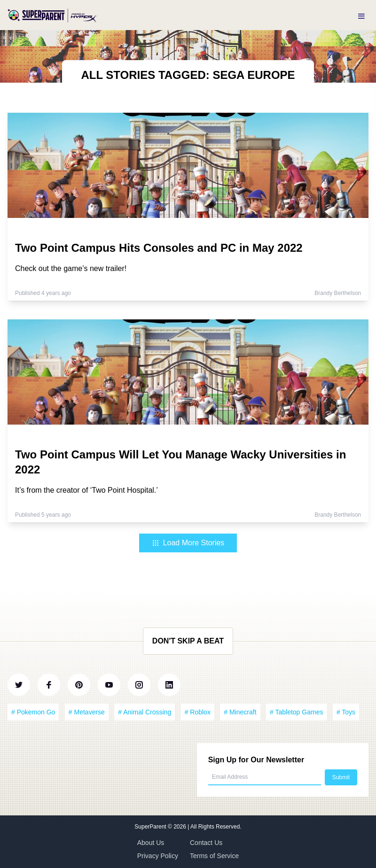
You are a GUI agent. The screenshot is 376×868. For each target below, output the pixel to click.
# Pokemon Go (33, 712)
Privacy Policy (158, 856)
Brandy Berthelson (338, 293)
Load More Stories (188, 543)
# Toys (346, 712)
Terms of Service (214, 856)
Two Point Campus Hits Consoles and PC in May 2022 (159, 248)
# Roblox (198, 712)
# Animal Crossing (145, 712)
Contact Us (206, 843)
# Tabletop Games (296, 712)
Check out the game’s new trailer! (71, 268)
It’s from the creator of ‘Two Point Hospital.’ (86, 490)
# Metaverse (87, 712)
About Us (151, 843)
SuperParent (151, 827)
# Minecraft (240, 712)
